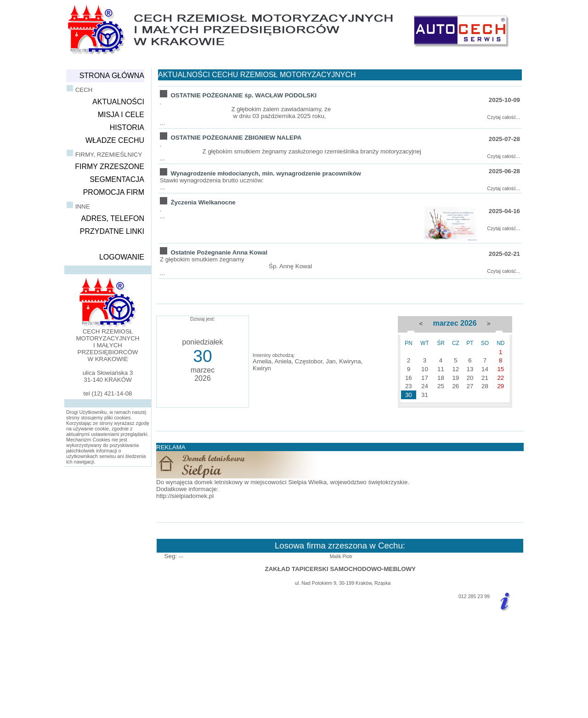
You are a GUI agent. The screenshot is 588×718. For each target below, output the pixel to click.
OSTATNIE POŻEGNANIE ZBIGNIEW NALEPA (236, 138)
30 (409, 395)
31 (425, 395)
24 (425, 386)
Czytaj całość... (503, 117)
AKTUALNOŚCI (118, 102)
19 (455, 378)
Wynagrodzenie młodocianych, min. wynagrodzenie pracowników (266, 173)
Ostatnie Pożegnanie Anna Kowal (219, 252)
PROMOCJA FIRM (114, 192)
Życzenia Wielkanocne (203, 202)
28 (485, 386)
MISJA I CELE (121, 115)
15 (500, 369)
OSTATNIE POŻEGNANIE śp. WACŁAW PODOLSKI (243, 95)
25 (441, 386)
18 (441, 378)
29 (500, 386)
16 (409, 378)
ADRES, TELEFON (113, 218)
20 (470, 378)
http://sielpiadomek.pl (185, 496)
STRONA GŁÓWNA (112, 76)
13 (470, 369)
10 (425, 369)
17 (425, 378)
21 (485, 378)
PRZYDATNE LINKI (112, 231)
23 (409, 386)
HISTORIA (127, 127)
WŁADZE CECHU (115, 140)
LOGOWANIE (122, 257)
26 (455, 386)
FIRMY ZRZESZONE (110, 167)
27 (470, 386)
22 (500, 378)
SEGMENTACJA (117, 179)
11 (441, 369)
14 (485, 369)
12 (455, 369)
